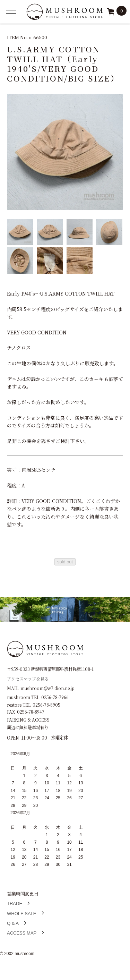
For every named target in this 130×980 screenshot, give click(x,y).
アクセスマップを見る (28, 678)
